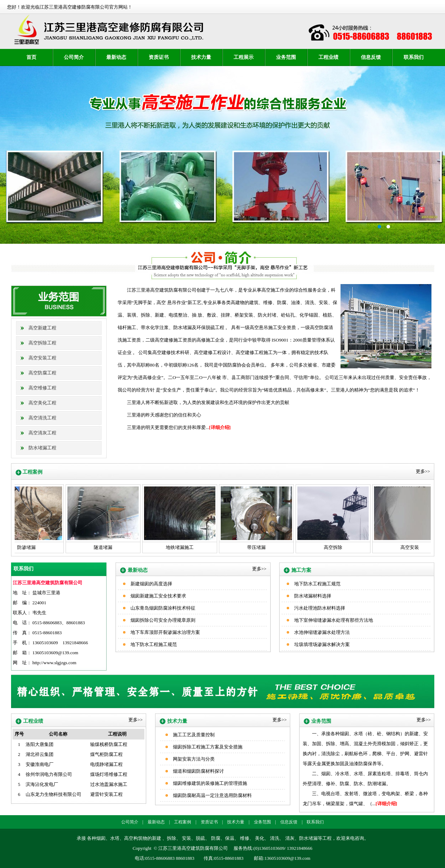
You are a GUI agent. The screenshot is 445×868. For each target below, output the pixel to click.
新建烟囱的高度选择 (151, 584)
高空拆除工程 (42, 343)
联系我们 (414, 57)
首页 (31, 57)
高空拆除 (332, 547)
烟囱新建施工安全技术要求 (158, 596)
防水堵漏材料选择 (313, 596)
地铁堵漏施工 (178, 547)
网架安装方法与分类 (194, 759)
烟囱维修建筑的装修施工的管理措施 (210, 783)
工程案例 (183, 822)
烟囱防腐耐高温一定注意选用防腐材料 (212, 795)
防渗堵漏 (25, 547)
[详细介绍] (220, 427)
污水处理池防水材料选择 (320, 608)
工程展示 (244, 57)
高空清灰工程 (42, 433)
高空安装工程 (42, 358)
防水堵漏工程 (42, 448)
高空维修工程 (42, 388)
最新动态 (116, 57)
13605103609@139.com (55, 653)
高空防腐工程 (42, 373)
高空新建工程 (42, 328)
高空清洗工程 (42, 418)
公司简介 (74, 57)
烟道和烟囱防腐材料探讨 (198, 771)
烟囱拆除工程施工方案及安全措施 (208, 747)
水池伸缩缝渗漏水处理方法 (322, 632)
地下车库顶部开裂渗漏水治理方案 (165, 632)
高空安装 (408, 547)
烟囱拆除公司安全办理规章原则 (163, 620)
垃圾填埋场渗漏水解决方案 (322, 644)
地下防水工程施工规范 (154, 644)
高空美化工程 (42, 403)
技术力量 (201, 57)
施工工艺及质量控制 (194, 735)
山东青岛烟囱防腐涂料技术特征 (163, 608)
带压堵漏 (255, 547)
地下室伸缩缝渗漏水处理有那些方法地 (334, 620)
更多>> (423, 471)
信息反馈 (371, 57)
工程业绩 (328, 57)
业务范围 (286, 57)
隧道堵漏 (102, 547)
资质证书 (159, 57)
